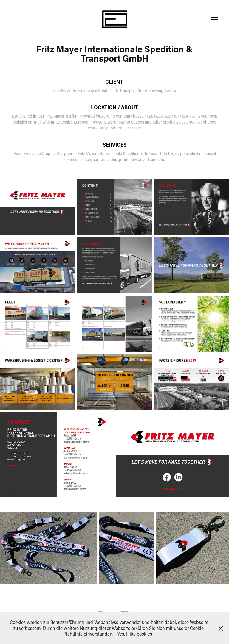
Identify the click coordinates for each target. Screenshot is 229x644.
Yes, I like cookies (135, 634)
